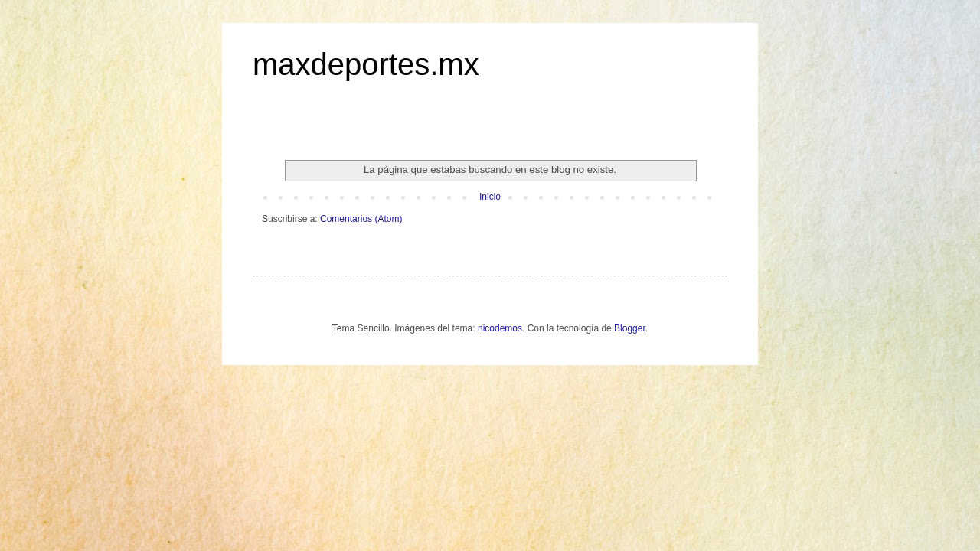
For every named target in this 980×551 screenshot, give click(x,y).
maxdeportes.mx (366, 64)
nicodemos (500, 328)
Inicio (490, 197)
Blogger (630, 328)
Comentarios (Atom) (361, 219)
